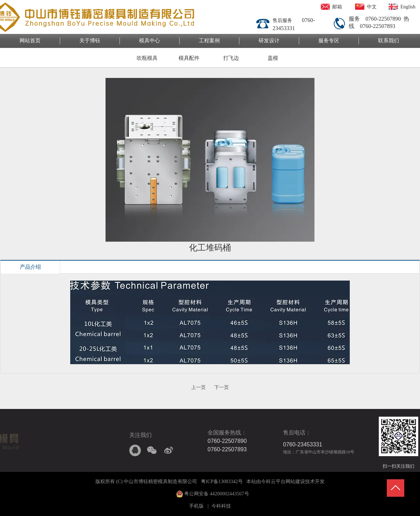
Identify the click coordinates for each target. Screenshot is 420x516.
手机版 (196, 506)
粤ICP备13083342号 (222, 482)
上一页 (198, 387)
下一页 (222, 387)
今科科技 (221, 506)
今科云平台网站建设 (283, 482)
